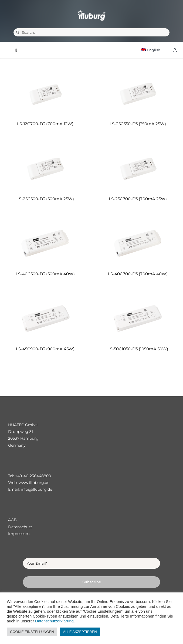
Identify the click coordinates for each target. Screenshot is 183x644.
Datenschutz (20, 527)
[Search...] (91, 32)
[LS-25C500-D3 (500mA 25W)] (45, 169)
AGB (12, 520)
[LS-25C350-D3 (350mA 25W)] (138, 94)
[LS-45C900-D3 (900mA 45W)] (45, 319)
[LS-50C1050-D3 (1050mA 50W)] (138, 319)
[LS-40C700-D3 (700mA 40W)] (138, 244)
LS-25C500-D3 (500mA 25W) (45, 199)
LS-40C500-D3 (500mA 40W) (45, 274)
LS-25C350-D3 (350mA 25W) (138, 124)
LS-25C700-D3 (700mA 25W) (138, 199)
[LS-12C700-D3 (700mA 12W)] (45, 94)
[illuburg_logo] (91, 10)
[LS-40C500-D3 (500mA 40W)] (45, 244)
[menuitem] (155, 50)
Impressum (19, 534)
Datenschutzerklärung (54, 621)
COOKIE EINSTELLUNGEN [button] (32, 632)
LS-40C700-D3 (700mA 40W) (138, 274)
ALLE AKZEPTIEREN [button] (80, 632)
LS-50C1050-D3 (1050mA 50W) (138, 349)
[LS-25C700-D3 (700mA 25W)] (138, 169)
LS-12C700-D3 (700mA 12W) (45, 124)
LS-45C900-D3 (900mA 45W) (45, 349)
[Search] (18, 32)
